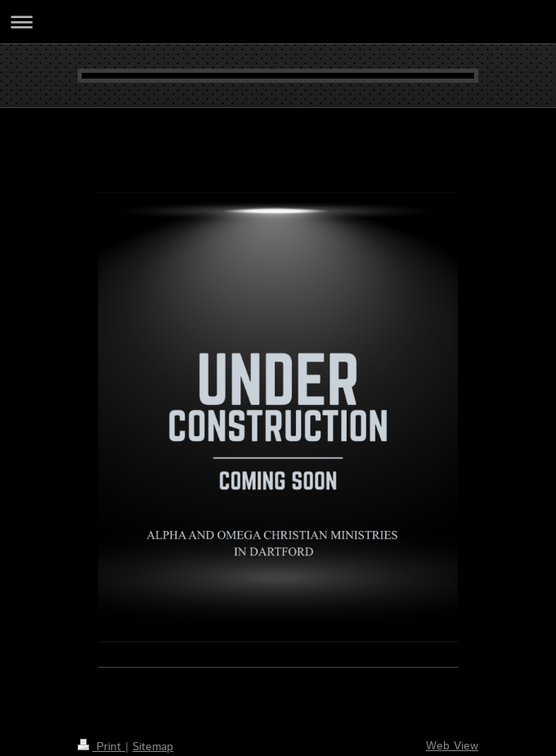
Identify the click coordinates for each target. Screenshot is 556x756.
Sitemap (153, 747)
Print (101, 747)
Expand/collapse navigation (278, 22)
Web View (452, 746)
